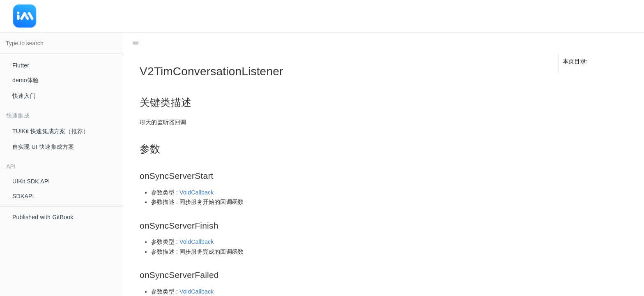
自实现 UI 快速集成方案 (43, 147)
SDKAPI (23, 196)
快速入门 (24, 96)
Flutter (21, 65)
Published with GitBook (43, 217)
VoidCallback (197, 172)
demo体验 (25, 80)
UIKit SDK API (31, 181)
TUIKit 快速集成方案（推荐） (51, 131)
